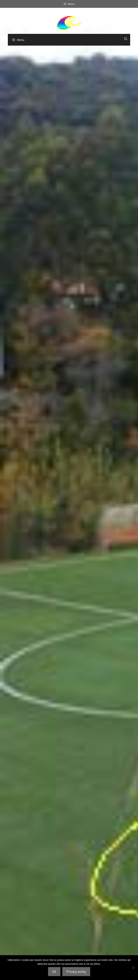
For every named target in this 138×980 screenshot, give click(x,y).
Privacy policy (76, 972)
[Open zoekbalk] (126, 39)
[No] (133, 968)
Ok (54, 972)
